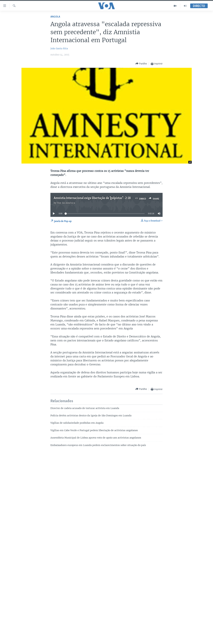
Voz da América (66, 203)
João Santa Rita (59, 48)
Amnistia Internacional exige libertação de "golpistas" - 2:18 (92, 198)
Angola (55, 17)
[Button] (141, 64)
